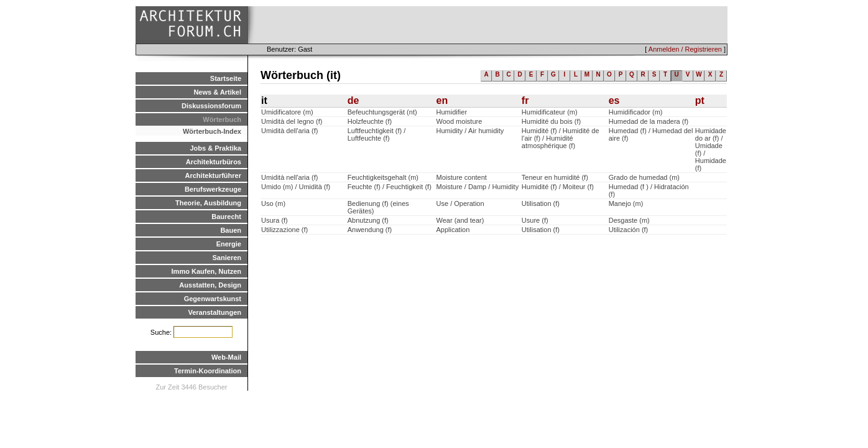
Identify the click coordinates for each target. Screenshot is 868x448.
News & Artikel (217, 92)
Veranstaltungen (215, 312)
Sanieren (227, 258)
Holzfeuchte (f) (370, 121)
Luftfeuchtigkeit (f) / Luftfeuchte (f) (377, 134)
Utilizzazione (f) (284, 230)
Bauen (231, 230)
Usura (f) (275, 220)
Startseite (226, 78)
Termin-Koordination (208, 371)
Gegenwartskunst (213, 299)
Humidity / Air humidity (470, 131)
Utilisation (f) (541, 203)
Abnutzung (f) (368, 220)
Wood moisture (459, 121)
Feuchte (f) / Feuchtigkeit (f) (390, 187)
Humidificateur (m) (550, 112)
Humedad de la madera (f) (649, 121)
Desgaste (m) (629, 220)
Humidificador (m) (636, 112)
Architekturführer (213, 175)
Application (453, 230)
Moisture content (462, 177)
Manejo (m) (626, 203)
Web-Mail (226, 357)
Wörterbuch (222, 119)
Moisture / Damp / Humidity (478, 187)
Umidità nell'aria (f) (289, 177)
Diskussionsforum (211, 106)
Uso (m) (273, 203)
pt (700, 100)
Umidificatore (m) (287, 112)
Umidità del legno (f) (292, 121)
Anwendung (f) (370, 230)
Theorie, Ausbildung (208, 203)
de (353, 100)
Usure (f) (535, 220)
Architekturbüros (214, 162)
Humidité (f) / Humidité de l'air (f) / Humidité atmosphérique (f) (561, 138)
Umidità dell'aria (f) (289, 131)
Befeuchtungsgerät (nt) (382, 112)
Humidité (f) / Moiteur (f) (558, 187)
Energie (229, 244)
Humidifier (452, 112)
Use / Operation (460, 203)
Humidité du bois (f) (551, 121)
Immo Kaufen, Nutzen (206, 271)
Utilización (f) (629, 230)
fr (525, 100)
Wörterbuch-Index (212, 131)
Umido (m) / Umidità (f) (296, 187)
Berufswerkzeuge (213, 189)
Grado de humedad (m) (644, 177)
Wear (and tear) (460, 220)
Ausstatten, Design (210, 285)
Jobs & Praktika (215, 148)
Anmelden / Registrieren (685, 49)
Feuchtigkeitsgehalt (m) (383, 177)
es (614, 100)
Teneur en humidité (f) (555, 177)
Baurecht (226, 217)
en (442, 100)
